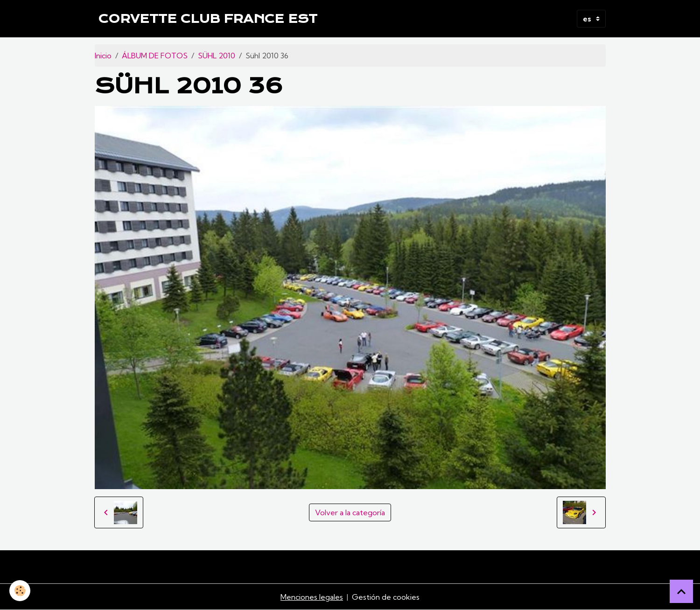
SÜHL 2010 (217, 56)
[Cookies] (20, 591)
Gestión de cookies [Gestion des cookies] (386, 597)
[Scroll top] (681, 591)
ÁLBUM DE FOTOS (155, 56)
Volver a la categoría (350, 512)
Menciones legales (312, 597)
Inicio (103, 56)
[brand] (208, 19)
